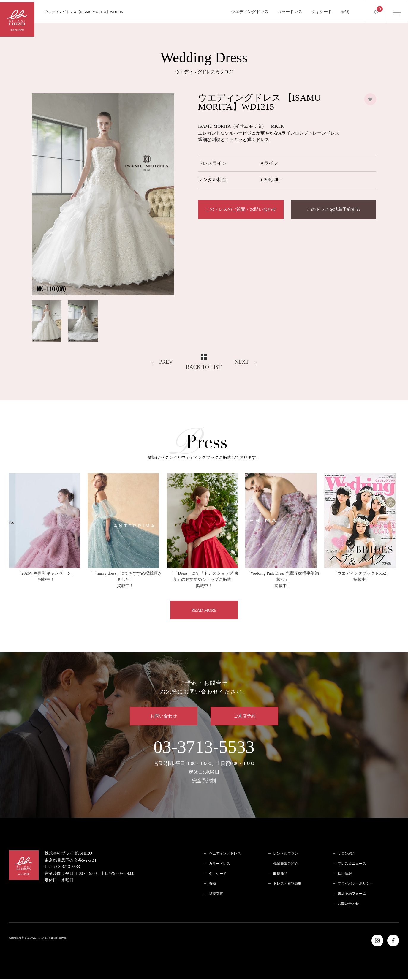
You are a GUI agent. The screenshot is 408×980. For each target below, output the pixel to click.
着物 (345, 10)
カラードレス (290, 10)
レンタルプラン (286, 854)
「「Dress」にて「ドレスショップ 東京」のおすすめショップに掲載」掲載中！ (204, 580)
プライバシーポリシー (355, 884)
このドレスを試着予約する (333, 210)
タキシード (322, 10)
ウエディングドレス (250, 10)
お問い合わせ (162, 717)
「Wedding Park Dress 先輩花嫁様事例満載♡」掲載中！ (283, 580)
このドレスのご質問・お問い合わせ (241, 210)
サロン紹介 (347, 854)
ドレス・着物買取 (287, 884)
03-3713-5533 (204, 762)
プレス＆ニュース (352, 864)
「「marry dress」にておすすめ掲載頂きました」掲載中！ (125, 580)
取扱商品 (280, 875)
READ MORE (204, 610)
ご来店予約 (246, 717)
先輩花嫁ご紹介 (286, 864)
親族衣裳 (216, 894)
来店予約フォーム (352, 894)
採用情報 (345, 875)
